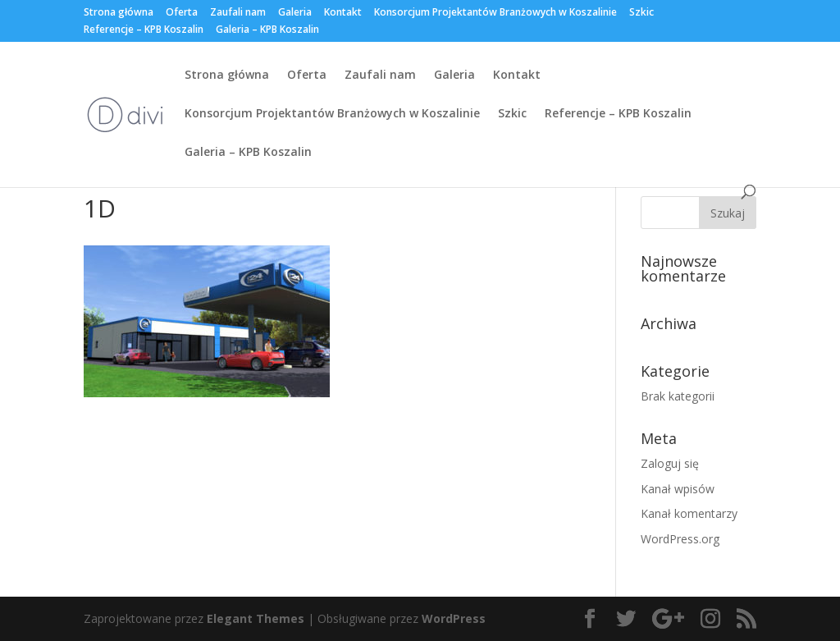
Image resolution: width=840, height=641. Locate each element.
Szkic (641, 13)
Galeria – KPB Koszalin (267, 30)
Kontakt (343, 13)
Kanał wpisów (678, 489)
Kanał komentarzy (689, 513)
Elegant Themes (256, 618)
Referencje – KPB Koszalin (144, 30)
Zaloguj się (670, 463)
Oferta (182, 13)
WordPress (454, 618)
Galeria (295, 13)
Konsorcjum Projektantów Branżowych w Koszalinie (495, 13)
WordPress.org (680, 539)
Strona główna (119, 13)
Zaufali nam (238, 13)
